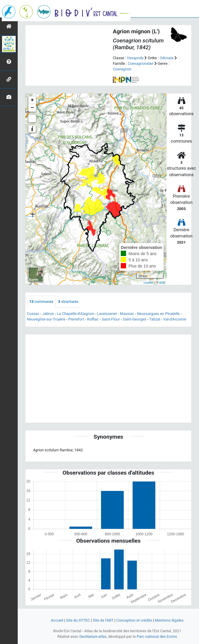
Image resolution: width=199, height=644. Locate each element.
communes (41, 302)
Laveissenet (107, 314)
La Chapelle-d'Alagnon (76, 314)
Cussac (33, 314)
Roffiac (93, 319)
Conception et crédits (134, 620)
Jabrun (48, 314)
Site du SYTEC (78, 620)
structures (68, 302)
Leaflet (149, 283)
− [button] (32, 108)
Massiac (127, 314)
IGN (162, 283)
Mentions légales (169, 620)
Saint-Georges (135, 319)
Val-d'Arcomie (175, 319)
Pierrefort (76, 319)
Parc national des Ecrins (157, 636)
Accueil (57, 620)
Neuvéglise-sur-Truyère (46, 319)
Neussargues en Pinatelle (158, 314)
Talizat (155, 319)
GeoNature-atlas (93, 636)
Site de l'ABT (103, 620)
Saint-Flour (111, 319)
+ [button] (32, 100)
